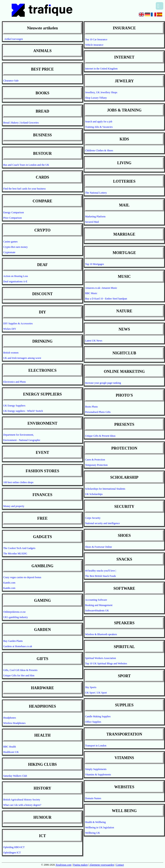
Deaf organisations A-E (15, 281)
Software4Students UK (97, 611)
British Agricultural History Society (22, 800)
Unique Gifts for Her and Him (19, 675)
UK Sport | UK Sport (96, 693)
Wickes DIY (10, 329)
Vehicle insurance (94, 45)
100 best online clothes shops (18, 482)
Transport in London (96, 746)
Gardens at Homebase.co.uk (18, 646)
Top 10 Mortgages (95, 264)
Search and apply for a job (99, 122)
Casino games (10, 242)
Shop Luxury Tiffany (96, 98)
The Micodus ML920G (15, 554)
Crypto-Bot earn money (15, 247)
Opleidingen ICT (12, 853)
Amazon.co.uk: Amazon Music (101, 288)
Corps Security (93, 518)
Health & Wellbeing (95, 822)
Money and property (14, 506)
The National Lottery (96, 193)
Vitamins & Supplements (98, 775)
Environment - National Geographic (22, 440)
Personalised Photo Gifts (98, 412)
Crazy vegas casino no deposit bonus (22, 577)
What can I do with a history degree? (22, 805)
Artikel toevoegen (14, 39)
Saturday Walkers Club (15, 776)
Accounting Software (96, 600)
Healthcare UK (11, 752)
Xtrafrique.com (63, 865)
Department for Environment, (18, 435)
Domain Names (93, 798)
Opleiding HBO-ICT (14, 847)
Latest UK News (94, 341)
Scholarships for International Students (105, 489)
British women (11, 353)
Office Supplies (93, 722)
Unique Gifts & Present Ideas (100, 436)
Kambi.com (9, 583)
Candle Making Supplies (98, 716)
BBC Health (10, 747)
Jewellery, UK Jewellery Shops (101, 92)
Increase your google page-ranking (103, 383)
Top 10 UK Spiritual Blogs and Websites (106, 663)
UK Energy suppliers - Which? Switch (23, 411)
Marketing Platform (95, 217)
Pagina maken (81, 865)
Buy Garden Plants (13, 641)
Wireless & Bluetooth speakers (101, 634)
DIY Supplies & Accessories (18, 323)
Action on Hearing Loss (16, 276)
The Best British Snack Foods (100, 576)
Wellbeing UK (92, 833)
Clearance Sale (11, 81)
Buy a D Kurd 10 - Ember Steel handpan (106, 299)
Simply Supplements (96, 769)
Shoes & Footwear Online (99, 547)
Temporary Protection (96, 465)
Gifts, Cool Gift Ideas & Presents (20, 670)
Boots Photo (91, 407)
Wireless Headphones (14, 723)
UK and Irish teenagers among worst (22, 358)
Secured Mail (92, 222)
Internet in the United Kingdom (101, 69)
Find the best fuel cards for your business (24, 189)
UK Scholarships (94, 494)
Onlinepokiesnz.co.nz (14, 612)
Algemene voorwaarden (102, 865)
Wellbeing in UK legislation (100, 827)
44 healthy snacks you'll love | (101, 571)
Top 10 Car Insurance (96, 39)
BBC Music (91, 293)
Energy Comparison (14, 212)
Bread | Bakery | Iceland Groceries (21, 123)
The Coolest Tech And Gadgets (19, 548)
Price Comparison (12, 218)
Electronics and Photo (15, 382)
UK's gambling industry (16, 617)
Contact (120, 865)
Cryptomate (9, 252)
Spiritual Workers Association (100, 658)
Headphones (10, 718)
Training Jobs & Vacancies (99, 127)
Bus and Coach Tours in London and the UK (26, 165)
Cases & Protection (95, 460)
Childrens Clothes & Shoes (99, 150)
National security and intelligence (102, 523)
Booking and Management (99, 605)
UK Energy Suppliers (14, 406)
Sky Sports (91, 687)
